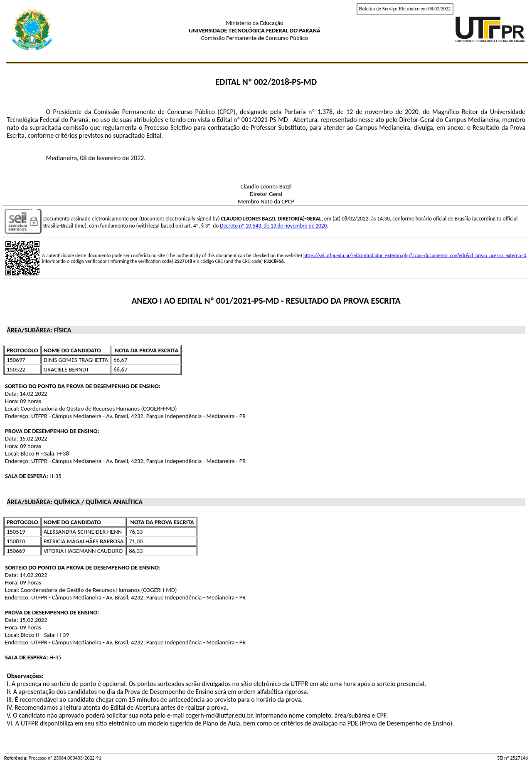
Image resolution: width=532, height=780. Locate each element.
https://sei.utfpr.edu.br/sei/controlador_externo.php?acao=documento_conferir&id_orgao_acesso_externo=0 (415, 255)
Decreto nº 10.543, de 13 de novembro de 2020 (273, 226)
